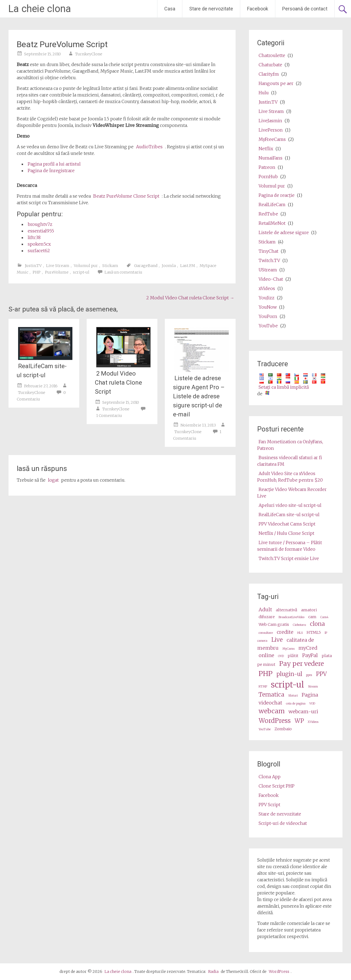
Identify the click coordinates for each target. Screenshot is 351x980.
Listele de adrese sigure (284, 232)
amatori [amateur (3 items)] (309, 610)
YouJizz (267, 298)
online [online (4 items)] (266, 655)
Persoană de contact (305, 9)
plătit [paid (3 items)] (293, 656)
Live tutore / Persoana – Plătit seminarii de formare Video (290, 546)
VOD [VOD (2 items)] (312, 704)
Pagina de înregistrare (51, 171)
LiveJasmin (270, 121)
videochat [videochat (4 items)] (270, 703)
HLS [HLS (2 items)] (300, 633)
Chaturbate (270, 65)
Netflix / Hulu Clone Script (286, 533)
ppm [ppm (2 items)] (309, 675)
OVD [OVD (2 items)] (281, 656)
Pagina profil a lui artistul (54, 164)
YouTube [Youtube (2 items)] (265, 729)
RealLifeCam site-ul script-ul (42, 371)
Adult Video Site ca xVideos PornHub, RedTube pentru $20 (290, 477)
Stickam (110, 266)
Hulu (264, 93)
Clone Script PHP (277, 786)
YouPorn (268, 316)
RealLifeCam (272, 204)
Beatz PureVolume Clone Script (126, 196)
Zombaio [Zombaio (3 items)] (283, 729)
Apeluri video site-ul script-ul (290, 505)
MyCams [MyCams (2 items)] (288, 649)
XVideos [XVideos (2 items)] (313, 722)
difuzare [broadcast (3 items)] (267, 617)
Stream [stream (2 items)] (313, 687)
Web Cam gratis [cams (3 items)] (274, 624)
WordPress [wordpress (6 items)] (275, 721)
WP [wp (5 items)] (299, 721)
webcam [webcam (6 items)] (272, 711)
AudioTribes (149, 147)
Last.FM (188, 266)
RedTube (268, 214)
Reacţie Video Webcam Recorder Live (292, 493)
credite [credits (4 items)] (285, 632)
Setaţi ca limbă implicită (284, 387)
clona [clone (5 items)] (317, 624)
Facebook (258, 9)
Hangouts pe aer (276, 83)
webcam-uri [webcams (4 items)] (303, 711)
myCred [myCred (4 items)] (308, 648)
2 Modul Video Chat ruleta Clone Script (190, 298)
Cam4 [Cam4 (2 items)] (324, 617)
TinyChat (268, 251)
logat (53, 480)
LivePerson (271, 130)
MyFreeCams (272, 139)
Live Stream (58, 266)
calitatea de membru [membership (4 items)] (286, 644)
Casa (170, 9)
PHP (37, 272)
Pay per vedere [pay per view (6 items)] (302, 664)
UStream (268, 270)
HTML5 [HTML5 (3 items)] (314, 632)
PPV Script (269, 805)
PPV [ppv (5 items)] (321, 674)
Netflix (266, 149)
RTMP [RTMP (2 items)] (263, 687)
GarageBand (146, 266)
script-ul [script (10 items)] (288, 685)
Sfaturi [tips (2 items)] (293, 696)
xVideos (267, 288)
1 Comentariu (109, 416)
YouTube (268, 326)
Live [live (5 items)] (277, 640)
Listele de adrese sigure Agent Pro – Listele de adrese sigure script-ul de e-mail (199, 396)
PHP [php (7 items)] (266, 674)
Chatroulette (272, 55)
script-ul (81, 272)
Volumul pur (86, 266)
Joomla (169, 266)
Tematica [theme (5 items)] (271, 695)
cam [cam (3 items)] (312, 617)
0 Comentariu (41, 396)
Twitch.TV (269, 260)
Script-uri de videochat (283, 823)
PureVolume (57, 272)
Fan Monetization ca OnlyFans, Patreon (290, 445)
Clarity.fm (269, 74)
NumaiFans (271, 158)
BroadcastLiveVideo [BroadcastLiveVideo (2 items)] (291, 617)
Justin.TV (33, 266)
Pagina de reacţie (277, 195)
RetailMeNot (272, 223)
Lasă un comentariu (123, 272)
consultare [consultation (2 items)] (266, 633)
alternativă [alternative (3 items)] (287, 610)
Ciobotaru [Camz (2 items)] (299, 625)
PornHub (268, 177)
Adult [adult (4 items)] (265, 610)
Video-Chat (271, 279)
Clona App (270, 777)
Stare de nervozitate (211, 9)
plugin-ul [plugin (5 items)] (289, 674)
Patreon (267, 167)
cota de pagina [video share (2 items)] (296, 704)
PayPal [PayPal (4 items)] (310, 655)
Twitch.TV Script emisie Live (289, 558)
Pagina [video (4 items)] (310, 695)
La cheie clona (40, 9)
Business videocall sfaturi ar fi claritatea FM (290, 461)
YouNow (268, 307)
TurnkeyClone (89, 54)
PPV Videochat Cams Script (287, 524)
